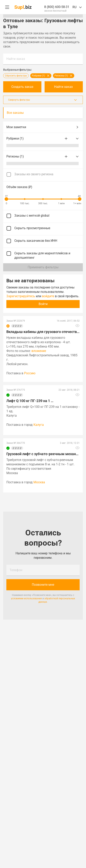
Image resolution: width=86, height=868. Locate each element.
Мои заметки (43, 127)
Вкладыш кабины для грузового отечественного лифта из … (43, 332)
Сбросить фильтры (16, 76)
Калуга (39, 425)
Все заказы (15, 113)
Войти (43, 304)
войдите (48, 296)
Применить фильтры (43, 267)
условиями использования (26, 598)
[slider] (6, 199)
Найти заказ (16, 59)
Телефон (16, 570)
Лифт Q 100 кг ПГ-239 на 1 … (30, 401)
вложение (39, 351)
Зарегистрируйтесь (21, 296)
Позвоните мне (43, 585)
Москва (39, 482)
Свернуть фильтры (43, 100)
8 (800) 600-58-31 (57, 7)
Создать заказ (22, 87)
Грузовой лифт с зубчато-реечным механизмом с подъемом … (43, 454)
